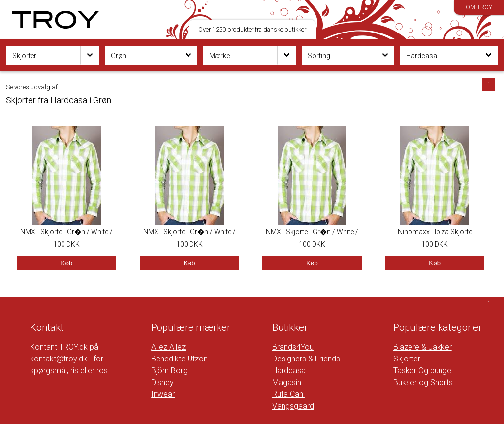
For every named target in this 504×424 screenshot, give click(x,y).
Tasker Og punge (422, 371)
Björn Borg (169, 371)
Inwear (163, 394)
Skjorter (407, 359)
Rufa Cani (288, 394)
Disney (162, 382)
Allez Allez (168, 347)
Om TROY (479, 7)
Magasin (287, 382)
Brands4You (293, 347)
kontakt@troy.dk (59, 359)
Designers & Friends (306, 359)
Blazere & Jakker (423, 347)
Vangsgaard (293, 406)
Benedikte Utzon (179, 359)
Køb (66, 263)
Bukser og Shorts (423, 382)
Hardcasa (289, 371)
